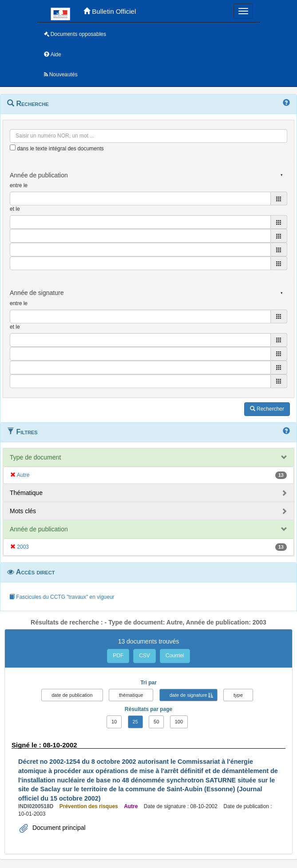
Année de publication (39, 529)
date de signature (188, 695)
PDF (118, 656)
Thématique (26, 493)
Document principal (58, 828)
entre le (19, 185)
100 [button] (179, 722)
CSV (145, 656)
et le (15, 209)
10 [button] (114, 722)
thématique (131, 695)
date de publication (72, 695)
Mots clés (23, 511)
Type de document (35, 457)
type (238, 695)
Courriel (175, 656)
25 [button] (135, 722)
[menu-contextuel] (13, 147)
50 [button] (156, 722)
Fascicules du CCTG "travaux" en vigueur (62, 597)
